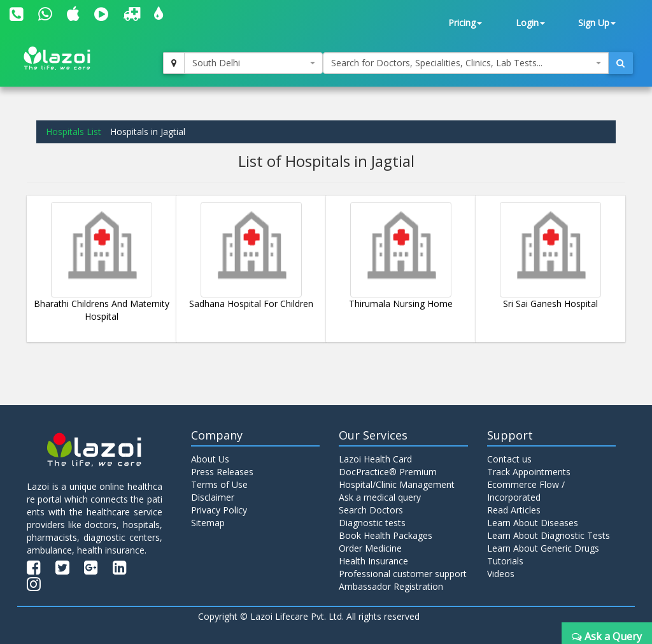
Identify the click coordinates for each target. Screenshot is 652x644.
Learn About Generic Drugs (543, 548)
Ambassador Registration (391, 586)
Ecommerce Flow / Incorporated (526, 491)
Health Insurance (373, 561)
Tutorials (505, 561)
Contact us (509, 459)
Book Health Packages (386, 535)
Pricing (465, 23)
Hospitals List (74, 132)
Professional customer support (403, 574)
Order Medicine (370, 548)
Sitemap (208, 523)
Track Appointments (529, 472)
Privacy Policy (219, 510)
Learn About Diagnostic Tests (549, 535)
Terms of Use (219, 484)
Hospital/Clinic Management (397, 484)
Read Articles (514, 510)
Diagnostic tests (372, 523)
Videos (501, 574)
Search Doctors (371, 510)
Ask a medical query (380, 497)
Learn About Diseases (533, 523)
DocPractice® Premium (388, 472)
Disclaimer (213, 497)
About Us (210, 459)
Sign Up (597, 23)
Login (530, 23)
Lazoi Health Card (375, 459)
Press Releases (222, 472)
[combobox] (253, 63)
